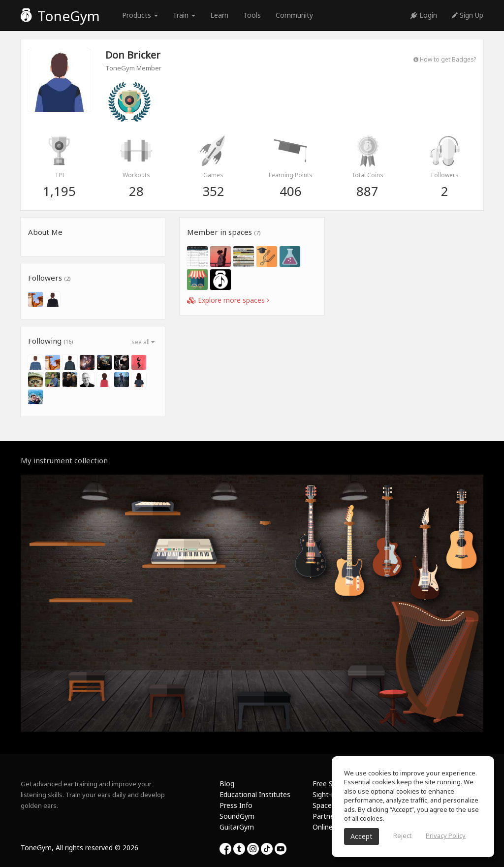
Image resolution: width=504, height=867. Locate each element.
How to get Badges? (445, 59)
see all (143, 342)
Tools (252, 15)
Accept (362, 836)
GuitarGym (237, 827)
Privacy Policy (446, 835)
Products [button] (140, 15)
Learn (219, 15)
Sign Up (468, 15)
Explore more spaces (228, 300)
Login (424, 15)
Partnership (331, 816)
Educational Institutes (255, 794)
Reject (402, 835)
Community (294, 15)
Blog (227, 784)
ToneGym (60, 16)
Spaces (324, 805)
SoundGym (237, 816)
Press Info (236, 805)
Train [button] (184, 15)
